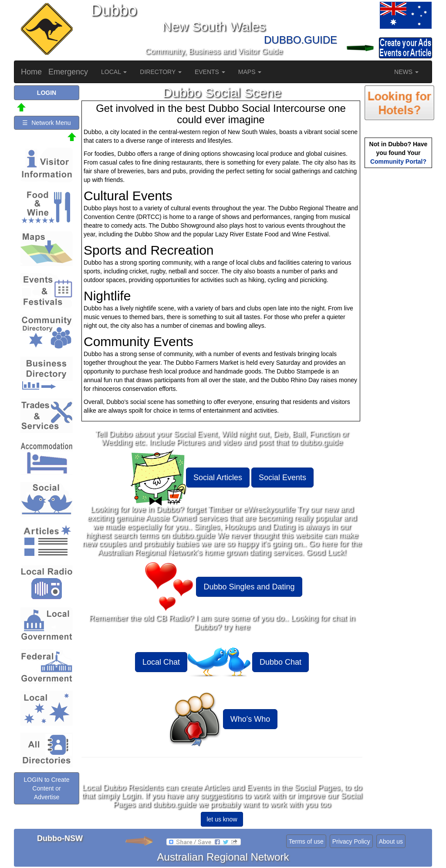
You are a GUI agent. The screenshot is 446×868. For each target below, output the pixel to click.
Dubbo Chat (280, 662)
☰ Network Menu (46, 123)
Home (31, 72)
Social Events (282, 478)
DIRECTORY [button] (161, 72)
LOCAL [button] (114, 72)
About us (391, 841)
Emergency (68, 72)
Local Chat (161, 662)
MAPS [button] (250, 72)
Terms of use (306, 841)
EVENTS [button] (210, 72)
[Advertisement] (399, 307)
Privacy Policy (351, 841)
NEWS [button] (406, 72)
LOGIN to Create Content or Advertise (46, 788)
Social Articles (218, 478)
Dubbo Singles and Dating (249, 587)
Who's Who (250, 719)
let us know (222, 819)
